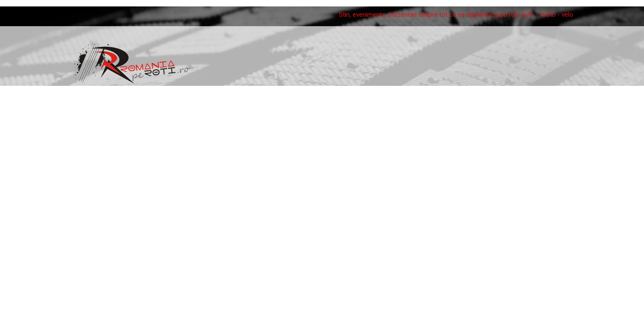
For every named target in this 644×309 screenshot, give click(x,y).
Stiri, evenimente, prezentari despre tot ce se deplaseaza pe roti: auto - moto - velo (456, 15)
